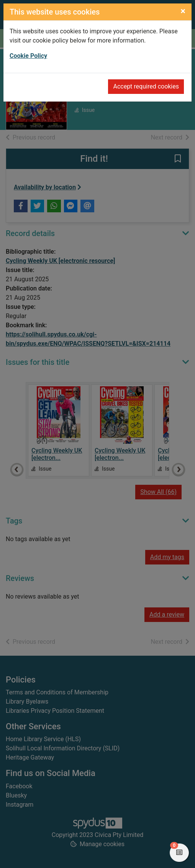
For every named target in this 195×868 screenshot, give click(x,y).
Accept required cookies (146, 86)
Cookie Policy (28, 56)
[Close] (183, 11)
